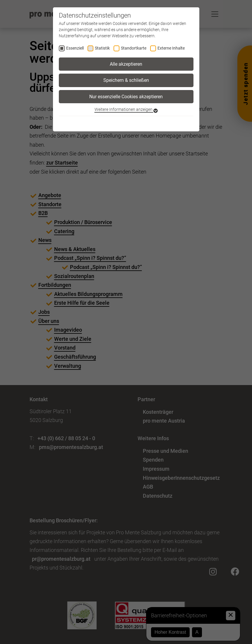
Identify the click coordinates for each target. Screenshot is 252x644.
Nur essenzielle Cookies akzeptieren (126, 97)
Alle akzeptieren (126, 64)
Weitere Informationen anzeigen (126, 109)
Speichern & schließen (126, 80)
